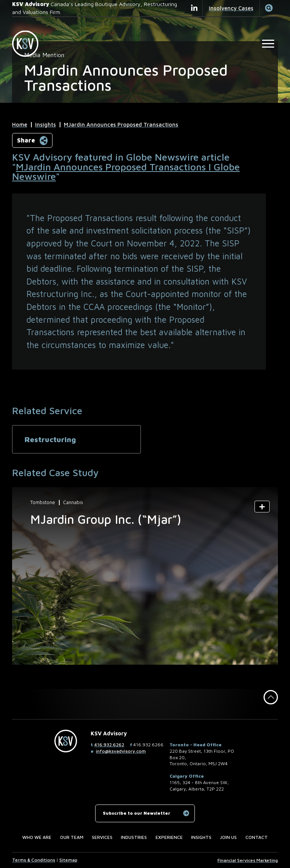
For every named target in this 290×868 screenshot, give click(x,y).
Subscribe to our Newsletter (137, 813)
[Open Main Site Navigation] (268, 44)
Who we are (37, 837)
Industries (134, 837)
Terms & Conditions (34, 860)
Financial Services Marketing (248, 860)
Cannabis (73, 503)
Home (20, 125)
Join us (228, 837)
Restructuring (50, 439)
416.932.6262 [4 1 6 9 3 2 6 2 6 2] (109, 745)
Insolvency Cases (231, 8)
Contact (257, 837)
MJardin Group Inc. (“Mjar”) (106, 519)
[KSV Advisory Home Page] (29, 44)
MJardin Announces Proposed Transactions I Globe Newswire (126, 172)
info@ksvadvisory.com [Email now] (121, 751)
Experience (169, 837)
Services (102, 837)
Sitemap (68, 860)
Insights (46, 125)
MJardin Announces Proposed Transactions (121, 125)
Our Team (72, 837)
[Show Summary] (262, 507)
